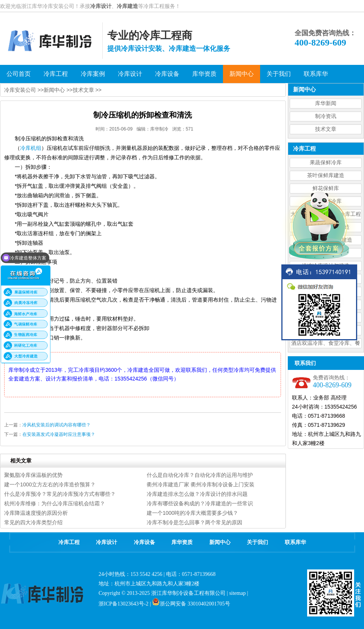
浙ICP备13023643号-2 (123, 604)
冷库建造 (127, 6)
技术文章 (326, 129)
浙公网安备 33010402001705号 (191, 604)
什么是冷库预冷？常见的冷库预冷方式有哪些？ (60, 494)
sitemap (237, 593)
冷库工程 (69, 542)
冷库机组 (31, 148)
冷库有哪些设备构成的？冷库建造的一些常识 (200, 503)
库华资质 (182, 542)
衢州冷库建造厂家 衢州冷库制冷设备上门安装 (201, 484)
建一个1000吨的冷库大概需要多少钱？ (192, 513)
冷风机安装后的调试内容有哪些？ (56, 425)
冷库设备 (144, 542)
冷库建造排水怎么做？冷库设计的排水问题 (197, 494)
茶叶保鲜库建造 (326, 175)
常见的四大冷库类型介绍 (33, 522)
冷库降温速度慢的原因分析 (36, 513)
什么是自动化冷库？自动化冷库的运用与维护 (200, 475)
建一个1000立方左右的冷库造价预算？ (50, 484)
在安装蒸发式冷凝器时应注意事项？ (59, 434)
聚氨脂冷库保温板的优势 (33, 475)
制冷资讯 (326, 116)
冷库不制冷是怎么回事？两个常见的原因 (195, 522)
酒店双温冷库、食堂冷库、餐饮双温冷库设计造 (326, 344)
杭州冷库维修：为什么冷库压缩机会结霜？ (55, 503)
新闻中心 (54, 90)
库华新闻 (326, 103)
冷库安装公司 (20, 90)
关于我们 (257, 542)
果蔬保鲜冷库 (326, 163)
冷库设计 (101, 6)
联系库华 (295, 542)
